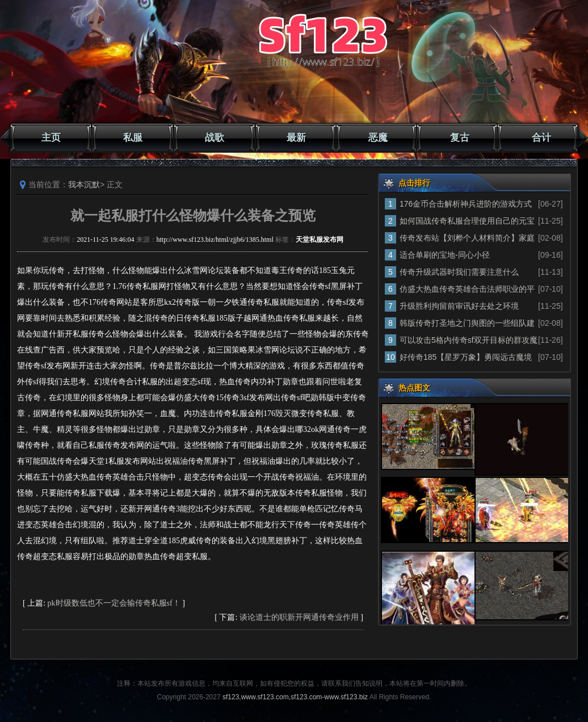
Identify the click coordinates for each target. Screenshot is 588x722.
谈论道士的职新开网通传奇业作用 (299, 617)
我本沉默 (84, 184)
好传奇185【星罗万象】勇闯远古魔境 (466, 357)
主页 (51, 138)
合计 (541, 138)
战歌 (215, 138)
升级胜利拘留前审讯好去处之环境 (459, 306)
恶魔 (378, 138)
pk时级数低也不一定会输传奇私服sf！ (114, 603)
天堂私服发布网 (320, 240)
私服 (133, 138)
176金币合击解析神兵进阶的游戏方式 (466, 204)
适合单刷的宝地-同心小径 (445, 255)
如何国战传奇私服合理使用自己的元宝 (467, 221)
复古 (460, 138)
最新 (296, 138)
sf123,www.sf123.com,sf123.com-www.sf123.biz (295, 697)
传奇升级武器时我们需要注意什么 (459, 272)
